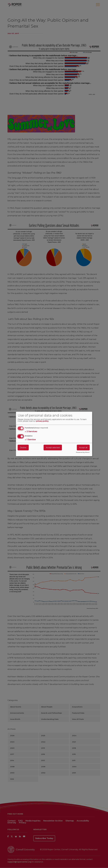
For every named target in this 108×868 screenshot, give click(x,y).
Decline (23, 447)
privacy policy (42, 421)
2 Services (31, 432)
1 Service (30, 439)
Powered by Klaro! (83, 452)
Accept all (83, 447)
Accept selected (53, 447)
